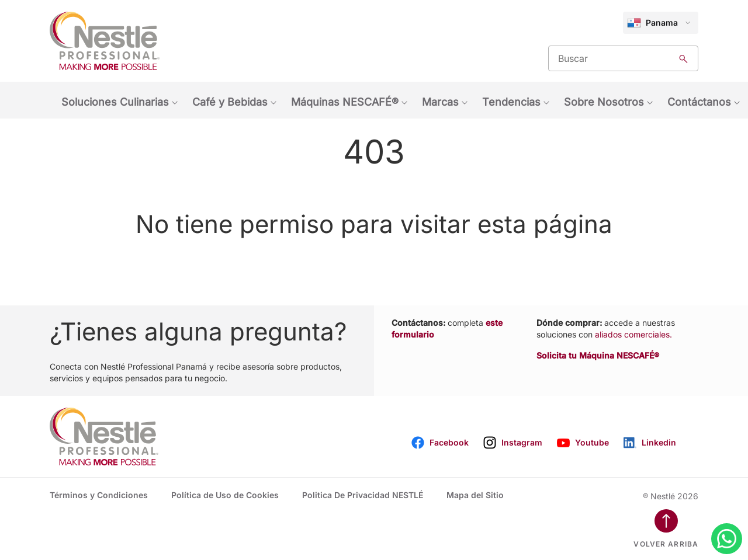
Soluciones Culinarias (115, 102)
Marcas (440, 102)
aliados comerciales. (633, 334)
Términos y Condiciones (99, 495)
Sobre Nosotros (604, 102)
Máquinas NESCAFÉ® (345, 102)
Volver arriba (666, 544)
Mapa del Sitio (475, 495)
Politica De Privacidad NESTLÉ (363, 495)
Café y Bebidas (230, 102)
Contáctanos (699, 102)
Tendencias (511, 102)
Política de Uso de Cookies (225, 495)
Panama (652, 23)
